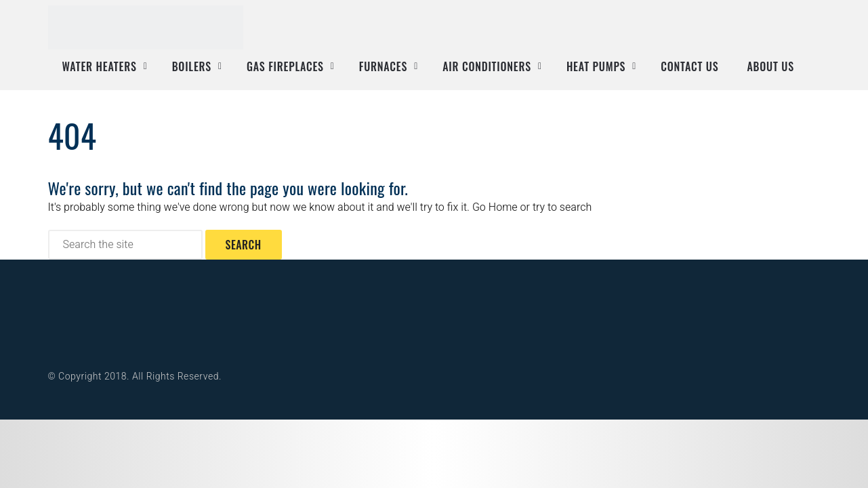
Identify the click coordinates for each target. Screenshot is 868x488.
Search (244, 245)
